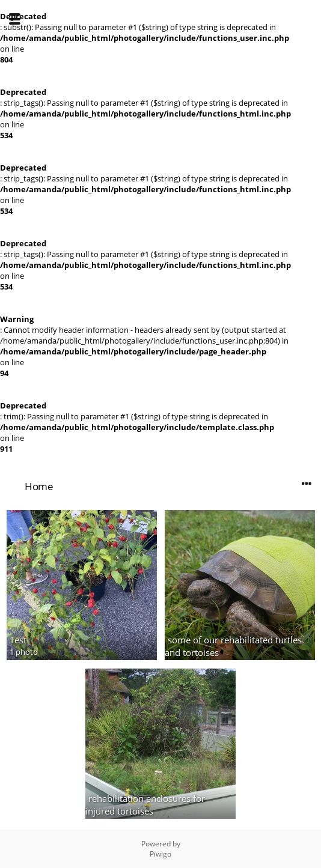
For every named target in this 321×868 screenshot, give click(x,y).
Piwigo (160, 854)
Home (39, 486)
